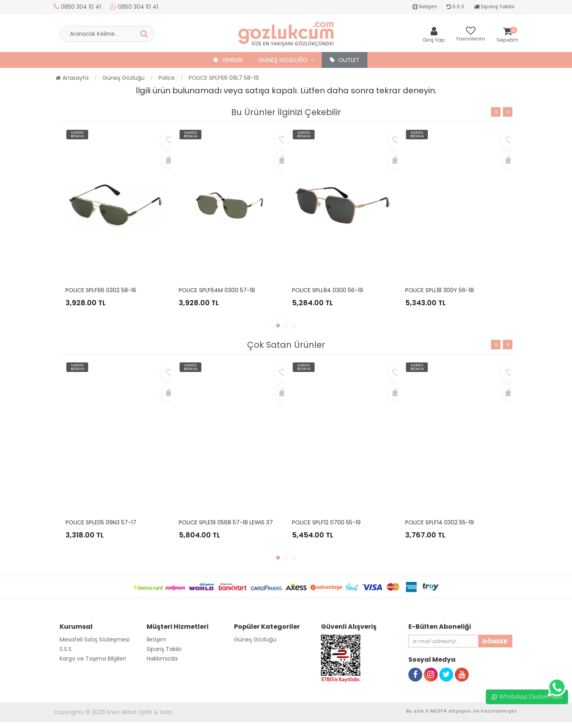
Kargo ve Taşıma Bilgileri (93, 659)
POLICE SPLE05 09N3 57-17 (101, 522)
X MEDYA (436, 711)
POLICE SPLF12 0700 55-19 (326, 522)
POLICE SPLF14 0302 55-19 (440, 522)
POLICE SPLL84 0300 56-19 (328, 290)
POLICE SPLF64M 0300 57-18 (217, 290)
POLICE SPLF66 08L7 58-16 (224, 78)
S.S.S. (66, 649)
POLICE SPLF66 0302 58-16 (101, 290)
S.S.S (455, 7)
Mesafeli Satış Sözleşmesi (95, 639)
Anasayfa (72, 78)
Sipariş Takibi (494, 7)
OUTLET (345, 60)
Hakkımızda (162, 659)
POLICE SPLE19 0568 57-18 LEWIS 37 (226, 522)
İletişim (425, 7)
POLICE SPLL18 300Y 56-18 (440, 290)
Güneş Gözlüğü (283, 60)
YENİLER (228, 60)
